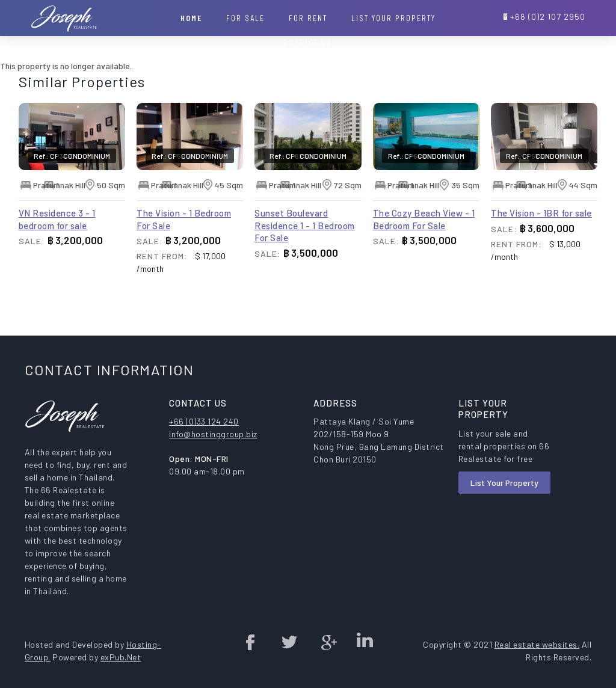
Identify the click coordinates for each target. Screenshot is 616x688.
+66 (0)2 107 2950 (548, 17)
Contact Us (308, 42)
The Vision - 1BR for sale (541, 213)
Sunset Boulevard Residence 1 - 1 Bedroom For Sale (305, 226)
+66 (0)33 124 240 (204, 421)
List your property (393, 18)
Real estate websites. (537, 644)
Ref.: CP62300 (293, 156)
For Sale (245, 18)
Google (327, 642)
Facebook (251, 642)
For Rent (308, 18)
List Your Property (504, 483)
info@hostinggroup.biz (213, 434)
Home (191, 18)
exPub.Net (121, 657)
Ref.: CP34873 (57, 156)
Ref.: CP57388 (529, 156)
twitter (289, 642)
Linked (365, 642)
